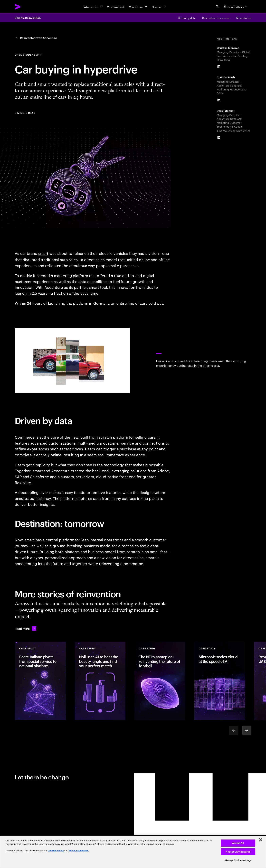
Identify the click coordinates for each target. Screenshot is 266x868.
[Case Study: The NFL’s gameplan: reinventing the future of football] (160, 681)
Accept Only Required (238, 852)
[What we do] (94, 7)
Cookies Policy (56, 851)
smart (43, 253)
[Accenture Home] (26, 7)
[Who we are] (138, 7)
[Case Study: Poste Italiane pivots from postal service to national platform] (40, 681)
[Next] (247, 730)
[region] (133, 852)
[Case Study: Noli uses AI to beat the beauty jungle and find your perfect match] (100, 681)
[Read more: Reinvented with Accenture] (26, 628)
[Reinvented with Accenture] (36, 38)
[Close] (261, 840)
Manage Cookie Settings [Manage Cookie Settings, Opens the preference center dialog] (238, 860)
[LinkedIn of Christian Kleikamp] (219, 67)
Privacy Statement (79, 851)
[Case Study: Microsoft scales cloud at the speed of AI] (220, 681)
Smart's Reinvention (28, 18)
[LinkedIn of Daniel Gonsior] (219, 137)
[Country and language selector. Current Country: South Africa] (236, 7)
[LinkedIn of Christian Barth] (219, 100)
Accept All (238, 843)
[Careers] (159, 7)
